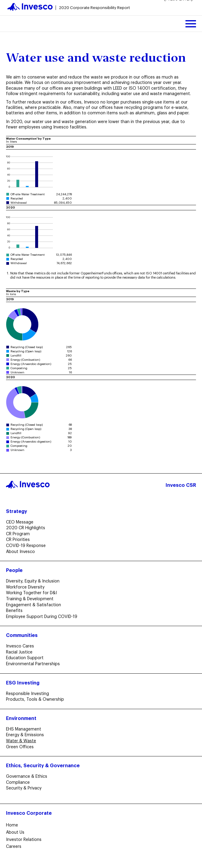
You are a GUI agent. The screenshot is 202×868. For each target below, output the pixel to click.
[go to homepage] (69, 8)
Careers (14, 847)
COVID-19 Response (28, 546)
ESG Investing (23, 683)
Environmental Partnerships (35, 664)
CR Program (20, 534)
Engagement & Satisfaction (35, 605)
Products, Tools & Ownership (37, 700)
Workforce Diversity (27, 587)
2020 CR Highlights (27, 528)
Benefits (16, 611)
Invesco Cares (22, 646)
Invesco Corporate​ (29, 813)
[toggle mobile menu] (191, 24)
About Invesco (22, 552)
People (14, 570)
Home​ (12, 825)
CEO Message (21, 522)
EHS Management (25, 729)
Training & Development (32, 599)
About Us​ (15, 832)
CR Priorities (20, 540)
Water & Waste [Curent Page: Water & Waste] (23, 741)
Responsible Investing (29, 694)
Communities (22, 635)
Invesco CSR (181, 485)
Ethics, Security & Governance (43, 766)
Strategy (17, 511)
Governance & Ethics (28, 777)
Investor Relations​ (24, 840)
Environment (21, 718)
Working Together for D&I (33, 593)
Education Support (27, 658)
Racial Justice (21, 652)
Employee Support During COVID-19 (43, 617)
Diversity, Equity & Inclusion (35, 581)
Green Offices (22, 747)
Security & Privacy (26, 788)
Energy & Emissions (27, 735)
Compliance (20, 783)
